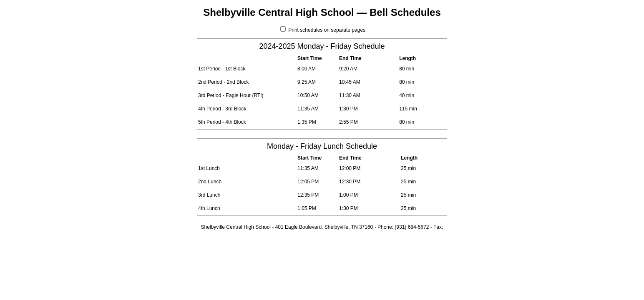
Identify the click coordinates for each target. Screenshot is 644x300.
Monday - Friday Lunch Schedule (322, 146)
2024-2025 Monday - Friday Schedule (322, 46)
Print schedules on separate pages (323, 30)
